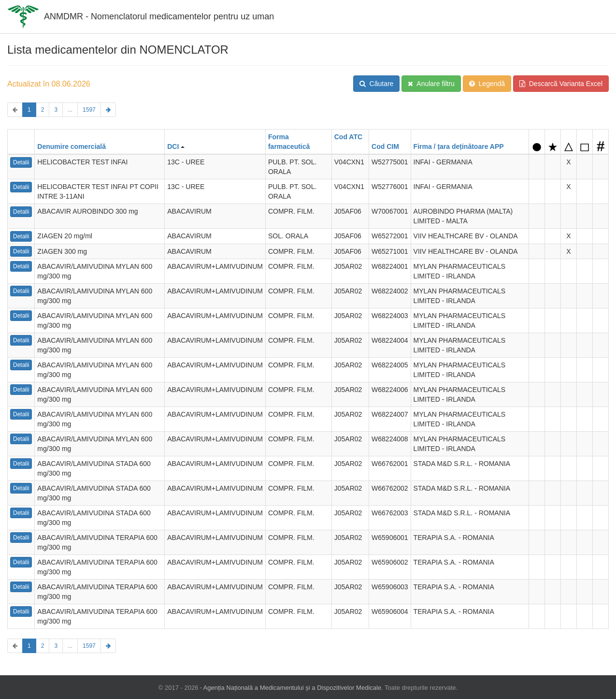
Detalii (21, 162)
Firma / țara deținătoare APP (459, 146)
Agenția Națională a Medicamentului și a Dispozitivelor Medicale (293, 687)
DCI (173, 146)
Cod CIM (385, 146)
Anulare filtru (431, 84)
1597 (89, 110)
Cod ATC (348, 137)
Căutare (377, 84)
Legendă (487, 84)
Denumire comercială (72, 146)
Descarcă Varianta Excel (561, 84)
